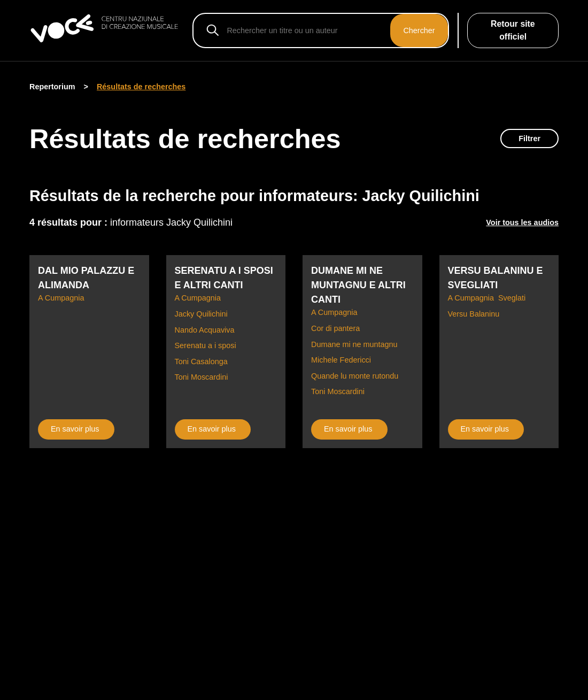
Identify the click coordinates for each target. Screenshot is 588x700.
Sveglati (512, 298)
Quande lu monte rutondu (355, 376)
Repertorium (52, 87)
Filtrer (529, 139)
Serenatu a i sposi (206, 345)
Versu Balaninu (474, 314)
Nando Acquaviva (205, 330)
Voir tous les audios (522, 222)
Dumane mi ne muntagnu (354, 344)
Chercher (419, 30)
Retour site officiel (513, 30)
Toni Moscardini (202, 377)
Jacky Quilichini (201, 314)
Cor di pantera (335, 328)
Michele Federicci (341, 360)
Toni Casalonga (201, 361)
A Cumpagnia (61, 298)
